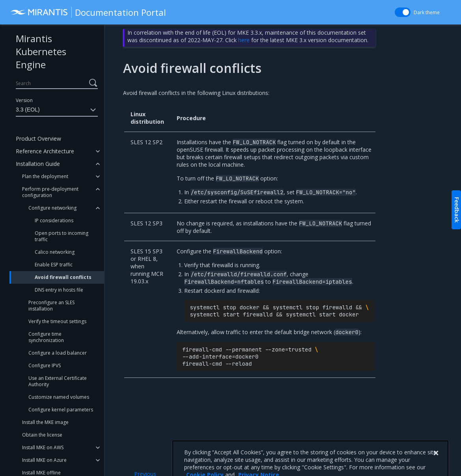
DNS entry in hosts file (59, 290)
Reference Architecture (45, 151)
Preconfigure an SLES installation (51, 306)
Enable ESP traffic (54, 265)
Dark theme (427, 12)
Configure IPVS (45, 365)
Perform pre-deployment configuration (50, 192)
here (244, 40)
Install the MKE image (45, 422)
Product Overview (38, 139)
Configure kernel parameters (61, 410)
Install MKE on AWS (43, 447)
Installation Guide (38, 164)
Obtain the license (42, 435)
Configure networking (52, 208)
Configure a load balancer (58, 353)
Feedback (457, 210)
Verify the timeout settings (57, 321)
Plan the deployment (45, 176)
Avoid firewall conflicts (63, 277)
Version (24, 100)
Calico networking (55, 252)
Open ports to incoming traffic (62, 236)
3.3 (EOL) (57, 110)
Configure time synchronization (46, 337)
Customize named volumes (59, 397)
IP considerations (54, 220)
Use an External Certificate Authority (58, 381)
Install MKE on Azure (44, 460)
